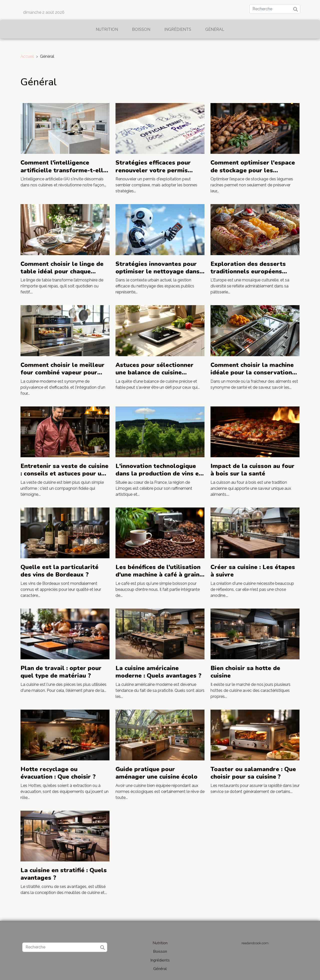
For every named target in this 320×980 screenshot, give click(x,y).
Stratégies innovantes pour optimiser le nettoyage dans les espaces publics (157, 272)
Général (215, 29)
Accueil (27, 56)
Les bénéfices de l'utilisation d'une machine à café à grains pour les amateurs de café (159, 575)
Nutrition (107, 29)
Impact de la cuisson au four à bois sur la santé (252, 470)
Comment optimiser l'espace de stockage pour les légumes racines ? (253, 170)
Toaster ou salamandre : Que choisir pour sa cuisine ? (253, 773)
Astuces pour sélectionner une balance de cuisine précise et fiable (154, 373)
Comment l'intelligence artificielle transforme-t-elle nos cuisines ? (64, 170)
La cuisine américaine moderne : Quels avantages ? (158, 672)
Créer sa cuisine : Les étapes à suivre (253, 571)
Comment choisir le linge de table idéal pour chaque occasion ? (62, 272)
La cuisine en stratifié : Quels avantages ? (64, 874)
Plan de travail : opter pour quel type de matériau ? (61, 672)
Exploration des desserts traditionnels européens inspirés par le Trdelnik (248, 272)
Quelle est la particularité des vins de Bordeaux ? (59, 571)
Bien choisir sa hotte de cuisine (245, 672)
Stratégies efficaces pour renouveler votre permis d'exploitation (153, 170)
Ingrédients (178, 29)
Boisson (141, 29)
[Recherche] (275, 9)
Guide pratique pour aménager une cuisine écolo (156, 773)
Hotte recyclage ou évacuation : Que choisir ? (58, 773)
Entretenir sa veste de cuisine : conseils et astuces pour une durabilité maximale (64, 474)
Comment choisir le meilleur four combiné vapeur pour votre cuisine (62, 373)
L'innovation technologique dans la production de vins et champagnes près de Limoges (160, 474)
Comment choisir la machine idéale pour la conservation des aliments (252, 373)
